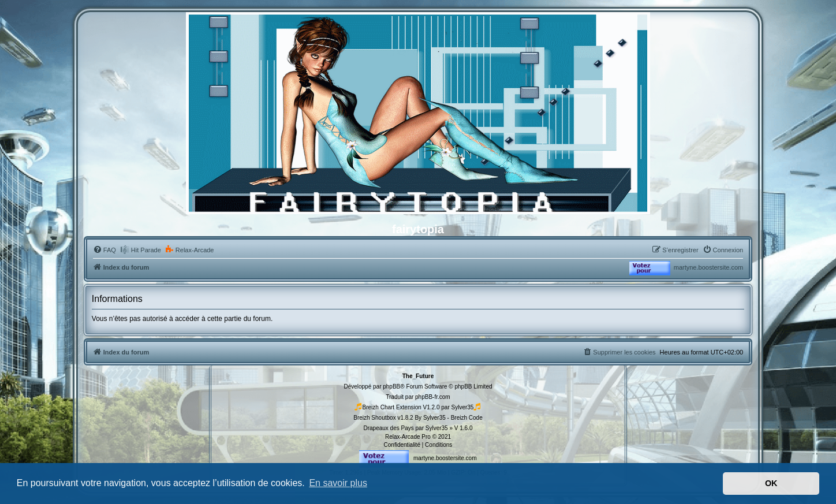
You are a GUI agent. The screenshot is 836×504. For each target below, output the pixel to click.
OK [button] (771, 483)
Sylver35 (463, 407)
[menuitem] (104, 250)
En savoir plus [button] (338, 483)
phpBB (391, 387)
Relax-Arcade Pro (408, 437)
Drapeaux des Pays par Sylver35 (405, 428)
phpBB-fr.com (433, 397)
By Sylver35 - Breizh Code (448, 418)
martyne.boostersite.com (708, 267)
